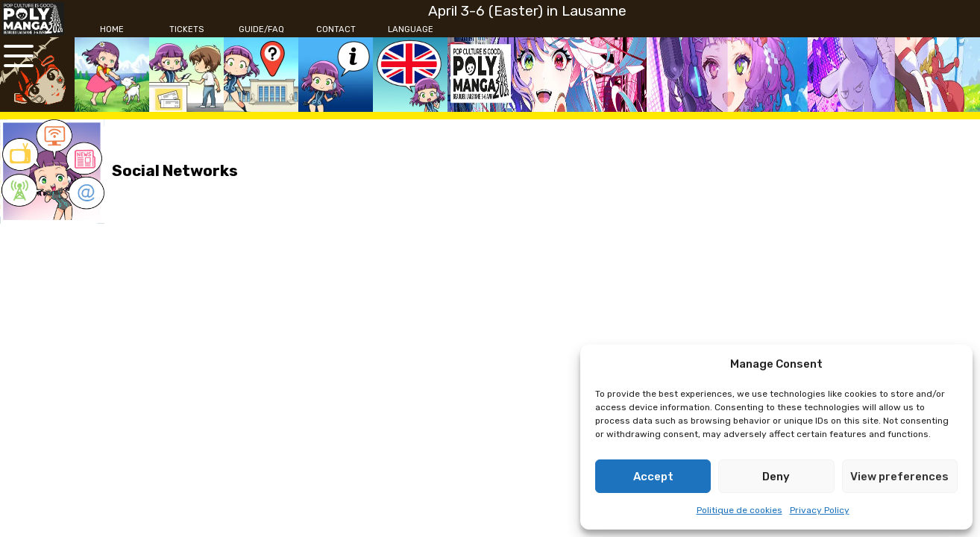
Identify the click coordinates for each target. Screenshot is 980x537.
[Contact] (336, 30)
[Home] (112, 30)
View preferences (899, 477)
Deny (776, 477)
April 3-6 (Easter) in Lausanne (527, 11)
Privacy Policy (820, 510)
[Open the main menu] (19, 56)
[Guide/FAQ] (261, 30)
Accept (653, 477)
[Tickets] (186, 30)
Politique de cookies (739, 510)
